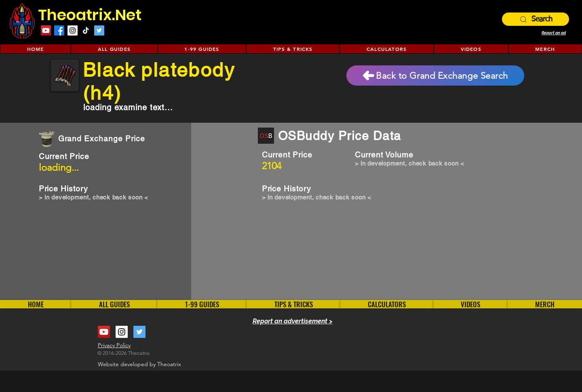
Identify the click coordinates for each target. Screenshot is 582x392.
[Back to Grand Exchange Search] (435, 75)
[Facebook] (59, 30)
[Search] (536, 19)
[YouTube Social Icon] (46, 30)
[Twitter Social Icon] (99, 30)
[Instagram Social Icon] (73, 30)
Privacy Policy (114, 345)
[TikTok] (86, 30)
